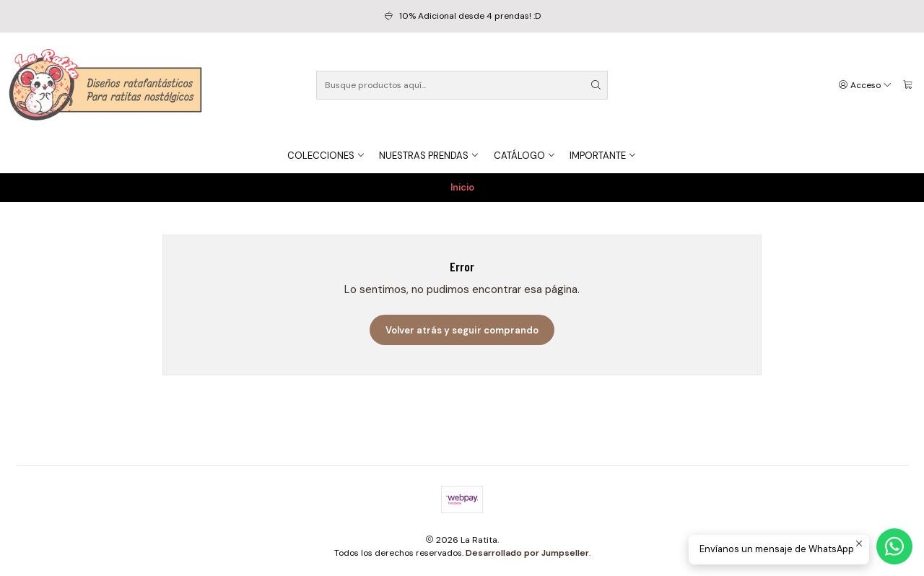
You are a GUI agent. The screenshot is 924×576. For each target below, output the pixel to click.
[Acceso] (866, 85)
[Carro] (908, 85)
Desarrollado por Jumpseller (527, 553)
